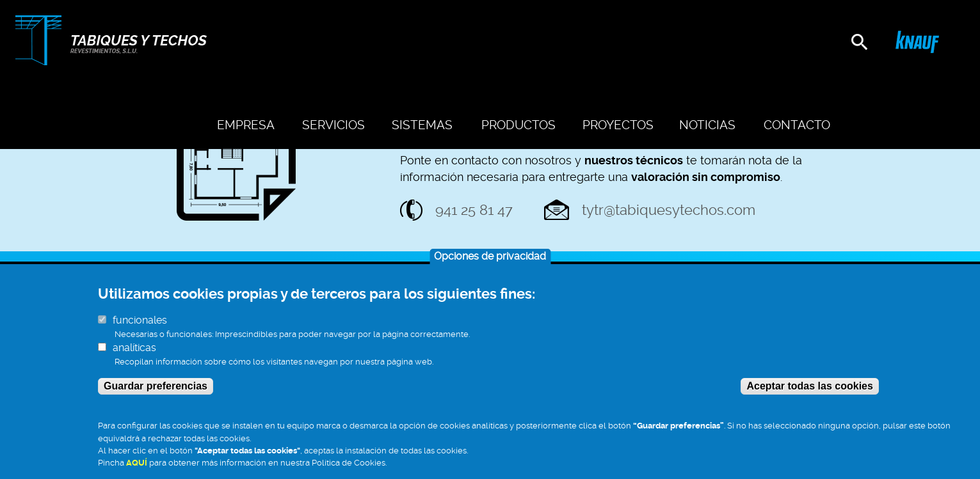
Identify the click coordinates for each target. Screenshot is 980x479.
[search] (859, 42)
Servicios (387, 43)
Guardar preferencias (156, 399)
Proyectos (637, 43)
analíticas (134, 361)
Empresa (310, 43)
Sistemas (466, 43)
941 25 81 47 (474, 210)
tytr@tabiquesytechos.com (669, 210)
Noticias (717, 43)
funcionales (140, 334)
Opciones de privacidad (490, 270)
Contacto (796, 43)
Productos (550, 43)
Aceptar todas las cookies (809, 399)
